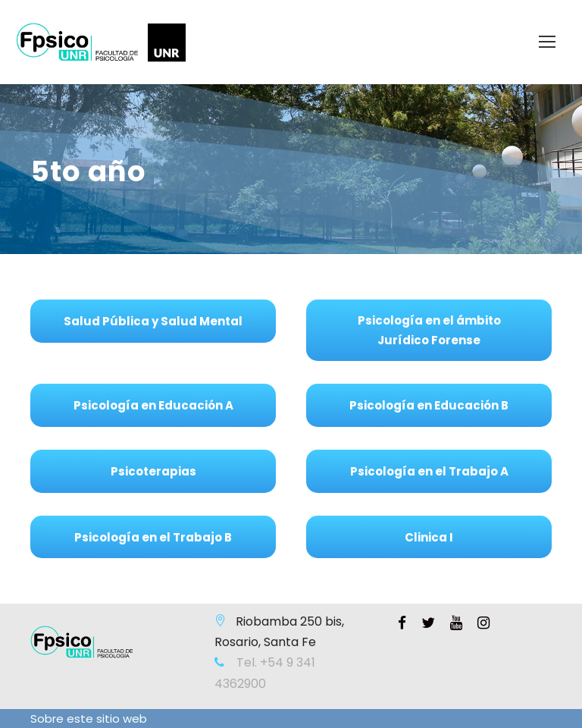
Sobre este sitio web (89, 719)
